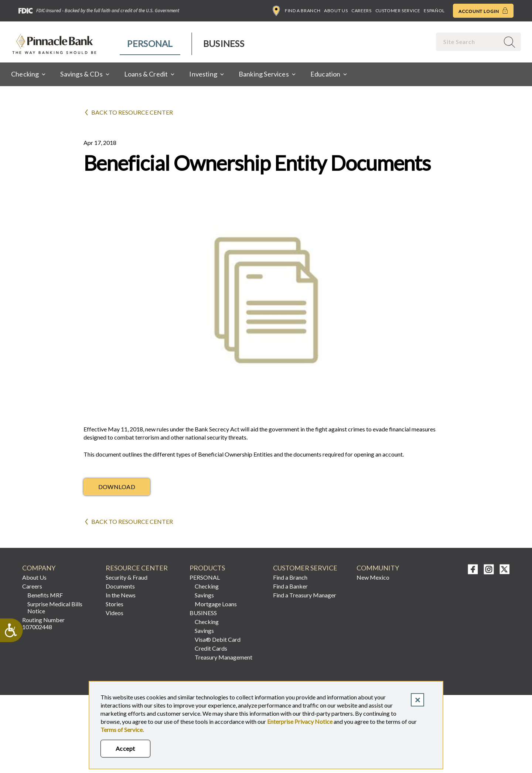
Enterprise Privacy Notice (300, 721)
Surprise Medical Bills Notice (55, 607)
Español (434, 11)
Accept (125, 748)
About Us (336, 11)
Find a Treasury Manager (305, 595)
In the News (121, 595)
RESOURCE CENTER (137, 568)
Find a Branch (296, 11)
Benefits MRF (45, 595)
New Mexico (373, 577)
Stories (115, 604)
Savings (204, 595)
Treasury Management (224, 657)
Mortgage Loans (216, 604)
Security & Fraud (127, 577)
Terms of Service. (122, 730)
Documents (120, 586)
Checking (207, 586)
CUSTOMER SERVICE (305, 568)
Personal (150, 43)
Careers (361, 11)
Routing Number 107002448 (43, 623)
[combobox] (468, 42)
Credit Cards (211, 648)
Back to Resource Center (132, 112)
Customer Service (398, 11)
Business (224, 43)
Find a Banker (290, 586)
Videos (115, 613)
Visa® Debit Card (218, 639)
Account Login (483, 11)
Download (117, 487)
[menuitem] (150, 44)
